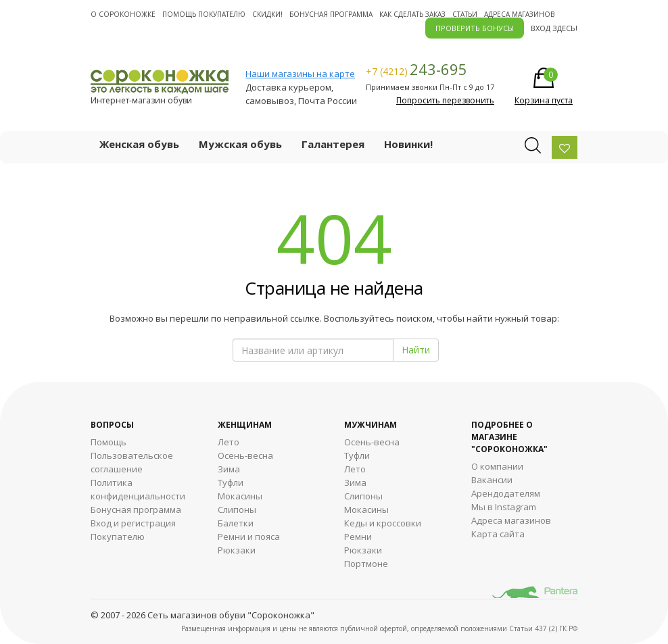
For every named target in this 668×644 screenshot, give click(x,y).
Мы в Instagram (504, 507)
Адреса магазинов (519, 14)
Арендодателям (506, 493)
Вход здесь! (554, 28)
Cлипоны (363, 496)
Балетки (236, 523)
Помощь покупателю (204, 14)
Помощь (109, 442)
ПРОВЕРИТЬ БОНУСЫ (475, 28)
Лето (229, 442)
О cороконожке (123, 14)
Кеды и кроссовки (383, 523)
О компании (497, 466)
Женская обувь (139, 144)
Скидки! (267, 14)
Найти (416, 350)
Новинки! (408, 144)
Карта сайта (498, 534)
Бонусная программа (331, 14)
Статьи (465, 14)
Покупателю (118, 537)
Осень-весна (245, 455)
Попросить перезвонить (445, 100)
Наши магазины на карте (300, 74)
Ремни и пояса (249, 537)
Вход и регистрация (133, 523)
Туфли (231, 482)
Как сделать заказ (412, 14)
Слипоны (237, 510)
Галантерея (333, 144)
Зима (229, 469)
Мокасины (240, 496)
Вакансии (492, 480)
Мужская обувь (240, 144)
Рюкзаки (237, 550)
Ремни (358, 537)
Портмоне (366, 564)
